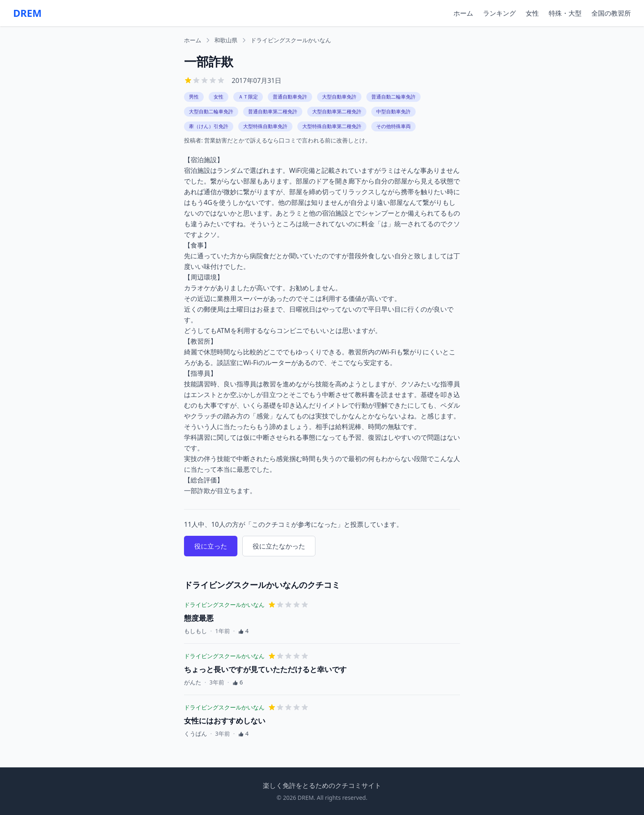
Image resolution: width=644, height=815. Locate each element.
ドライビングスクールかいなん (291, 40)
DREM (27, 13)
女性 (532, 13)
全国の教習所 (611, 13)
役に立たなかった (279, 546)
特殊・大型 (565, 13)
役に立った (211, 546)
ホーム (463, 13)
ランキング (499, 13)
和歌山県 (226, 40)
